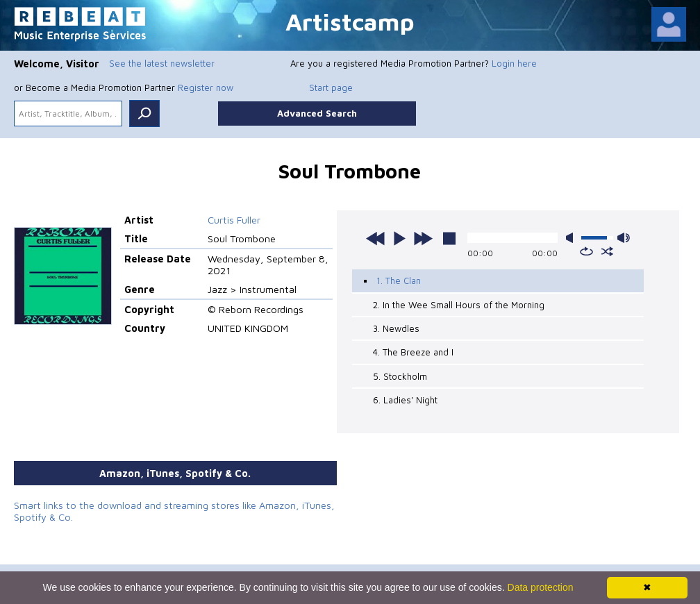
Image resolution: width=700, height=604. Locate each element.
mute (572, 238)
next (423, 238)
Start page (331, 87)
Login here (514, 63)
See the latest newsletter (162, 63)
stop (449, 238)
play (399, 238)
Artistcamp (350, 21)
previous (376, 238)
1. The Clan (399, 280)
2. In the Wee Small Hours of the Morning (459, 305)
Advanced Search (317, 113)
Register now (206, 87)
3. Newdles (396, 328)
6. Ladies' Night (405, 400)
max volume (624, 238)
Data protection (541, 587)
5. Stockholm (400, 376)
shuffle (607, 251)
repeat (586, 251)
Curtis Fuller (234, 220)
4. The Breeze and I (413, 352)
